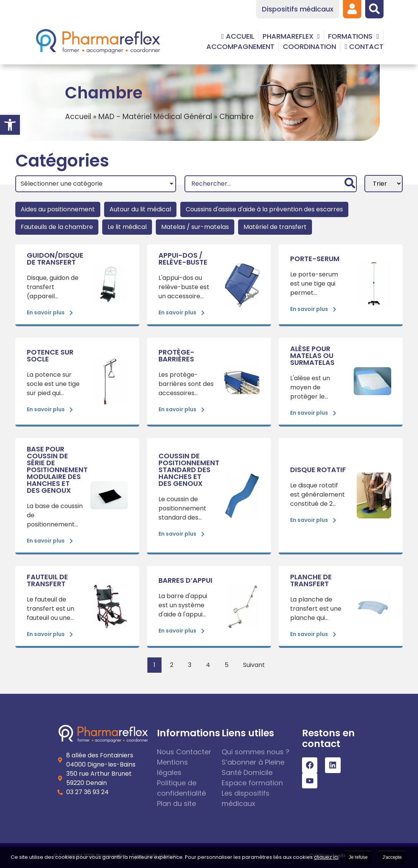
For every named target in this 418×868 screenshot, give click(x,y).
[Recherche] (271, 184)
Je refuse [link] (358, 857)
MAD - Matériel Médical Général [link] (155, 117)
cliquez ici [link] (326, 857)
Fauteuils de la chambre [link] (57, 227)
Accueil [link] (78, 117)
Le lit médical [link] (127, 227)
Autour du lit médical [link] (140, 209)
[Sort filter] (384, 184)
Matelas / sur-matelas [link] (195, 227)
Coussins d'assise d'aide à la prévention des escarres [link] (264, 209)
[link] (10, 125)
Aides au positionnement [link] (58, 209)
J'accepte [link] (392, 857)
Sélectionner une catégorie (62, 184)
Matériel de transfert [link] (275, 227)
